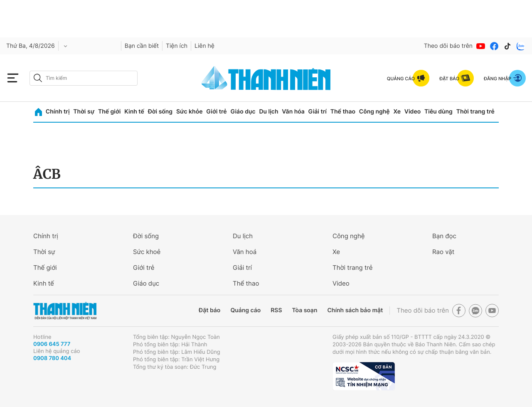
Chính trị (58, 112)
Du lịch (268, 112)
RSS (276, 310)
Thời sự (84, 112)
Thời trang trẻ (475, 112)
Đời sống (160, 112)
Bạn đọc (444, 236)
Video (413, 112)
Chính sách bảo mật (355, 310)
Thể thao (343, 112)
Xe (397, 112)
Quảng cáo (245, 310)
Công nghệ (374, 112)
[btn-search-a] (38, 78)
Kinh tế (134, 112)
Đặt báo (209, 310)
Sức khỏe (190, 112)
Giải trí (318, 112)
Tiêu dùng (438, 112)
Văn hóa (293, 112)
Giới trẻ (216, 112)
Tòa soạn (305, 310)
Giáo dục (243, 112)
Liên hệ (204, 46)
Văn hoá (245, 252)
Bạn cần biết (142, 46)
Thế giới (109, 112)
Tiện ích (177, 46)
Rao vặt (443, 252)
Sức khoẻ (147, 252)
